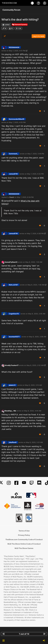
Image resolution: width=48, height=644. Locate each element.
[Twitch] (32, 483)
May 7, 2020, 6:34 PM (25, 197)
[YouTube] (24, 483)
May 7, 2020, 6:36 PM (35, 233)
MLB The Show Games (24, 548)
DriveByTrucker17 (12, 365)
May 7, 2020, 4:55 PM (17, 122)
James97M (13, 174)
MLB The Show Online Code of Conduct (24, 544)
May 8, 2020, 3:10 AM (33, 385)
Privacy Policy (24, 535)
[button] (4, 641)
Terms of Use (24, 531)
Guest (12, 197)
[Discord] (39, 483)
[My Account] (45, 3)
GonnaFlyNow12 (11, 262)
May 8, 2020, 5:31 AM (34, 442)
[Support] (39, 3)
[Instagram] (9, 483)
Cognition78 (14, 314)
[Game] (33, 3)
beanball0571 (14, 337)
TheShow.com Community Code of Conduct (24, 539)
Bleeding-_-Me (10, 411)
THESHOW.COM (9, 3)
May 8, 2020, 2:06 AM (38, 337)
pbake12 (12, 385)
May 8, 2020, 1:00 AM (34, 262)
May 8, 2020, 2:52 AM (35, 365)
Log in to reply (39, 36)
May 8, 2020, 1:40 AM (36, 285)
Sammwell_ (13, 154)
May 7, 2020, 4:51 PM (17, 51)
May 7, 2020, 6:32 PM (35, 174)
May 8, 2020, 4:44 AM (33, 411)
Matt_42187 (13, 285)
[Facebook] (16, 483)
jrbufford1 (13, 442)
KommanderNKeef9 (17, 119)
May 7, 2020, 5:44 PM (36, 154)
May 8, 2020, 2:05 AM (37, 314)
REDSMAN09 (14, 47)
